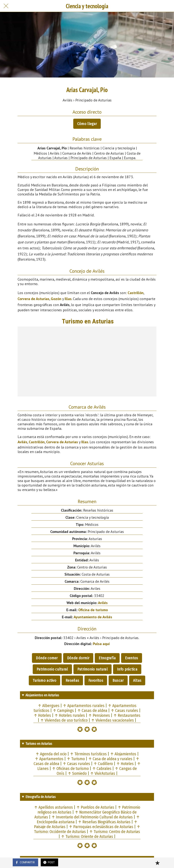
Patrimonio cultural (52, 669)
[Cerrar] (6, 6)
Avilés (22, 442)
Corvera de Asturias (33, 299)
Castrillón (136, 293)
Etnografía (107, 658)
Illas (68, 299)
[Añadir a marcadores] (157, 863)
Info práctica (127, 669)
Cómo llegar (87, 124)
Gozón (56, 299)
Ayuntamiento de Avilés (93, 617)
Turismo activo (44, 680)
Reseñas (72, 680)
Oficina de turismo (93, 610)
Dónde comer (47, 658)
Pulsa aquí (101, 644)
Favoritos (96, 680)
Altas (137, 680)
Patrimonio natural (93, 669)
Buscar (118, 680)
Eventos (131, 658)
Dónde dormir (78, 658)
